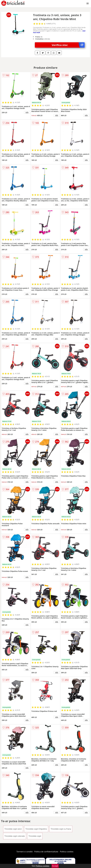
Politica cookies (67, 852)
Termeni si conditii (25, 852)
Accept (55, 866)
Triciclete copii (35, 836)
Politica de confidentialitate (46, 852)
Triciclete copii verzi (13, 829)
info (27, 112)
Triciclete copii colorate (15, 836)
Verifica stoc (68, 45)
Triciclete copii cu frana (61, 829)
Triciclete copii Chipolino (36, 829)
